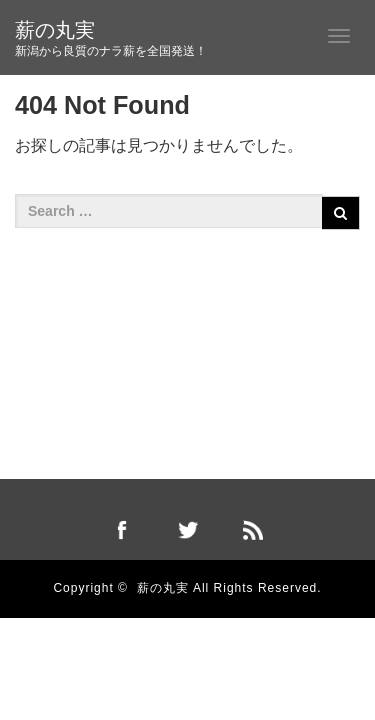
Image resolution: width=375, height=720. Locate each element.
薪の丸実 (55, 30)
